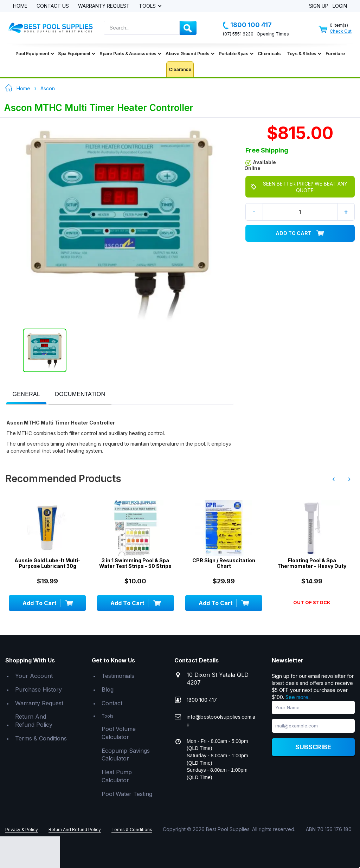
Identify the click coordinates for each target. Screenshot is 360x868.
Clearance (180, 69)
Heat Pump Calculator (117, 776)
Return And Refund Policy (34, 721)
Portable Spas (236, 53)
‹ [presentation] (334, 479)
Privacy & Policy (22, 830)
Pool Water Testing (127, 794)
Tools (148, 6)
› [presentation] (349, 479)
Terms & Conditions (41, 738)
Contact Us (53, 6)
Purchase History (38, 689)
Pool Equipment (35, 53)
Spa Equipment (77, 53)
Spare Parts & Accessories (130, 53)
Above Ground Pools (190, 53)
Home (20, 6)
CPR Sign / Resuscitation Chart (224, 563)
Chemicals (269, 53)
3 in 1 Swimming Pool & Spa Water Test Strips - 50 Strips (135, 563)
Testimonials (118, 676)
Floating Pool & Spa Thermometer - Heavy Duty (312, 563)
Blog (108, 689)
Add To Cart (300, 233)
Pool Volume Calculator (119, 733)
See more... (298, 697)
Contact (112, 703)
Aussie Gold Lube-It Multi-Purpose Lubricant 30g (47, 563)
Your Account (34, 676)
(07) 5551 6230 (238, 34)
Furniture (335, 53)
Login (340, 6)
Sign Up (319, 6)
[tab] (27, 395)
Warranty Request (104, 6)
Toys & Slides (304, 53)
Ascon (48, 88)
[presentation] (27, 394)
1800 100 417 (247, 25)
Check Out (341, 31)
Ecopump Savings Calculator (126, 755)
